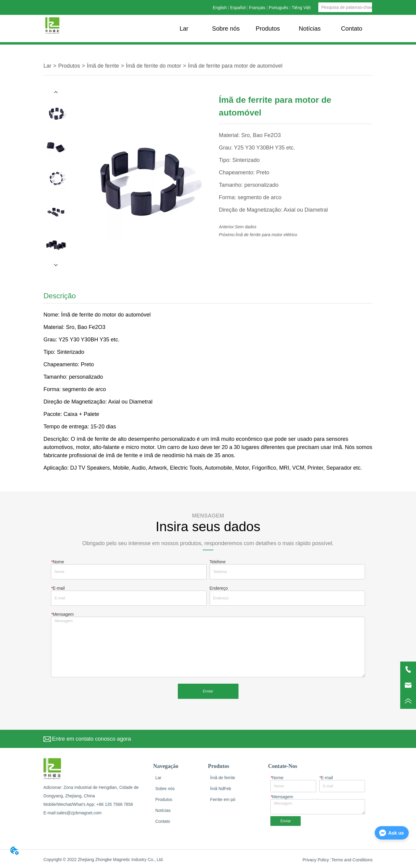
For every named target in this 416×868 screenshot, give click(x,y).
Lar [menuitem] (184, 28)
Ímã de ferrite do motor (154, 66)
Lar (47, 66)
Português (279, 8)
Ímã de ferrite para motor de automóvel (235, 66)
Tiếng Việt (301, 8)
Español (238, 8)
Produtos (69, 66)
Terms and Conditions (352, 860)
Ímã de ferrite (103, 66)
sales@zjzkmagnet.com (79, 813)
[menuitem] (268, 28)
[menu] (268, 28)
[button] (268, 29)
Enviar (208, 691)
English (220, 8)
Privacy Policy (316, 860)
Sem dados (246, 227)
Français (257, 8)
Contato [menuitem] (352, 28)
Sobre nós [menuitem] (226, 28)
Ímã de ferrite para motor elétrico (267, 235)
